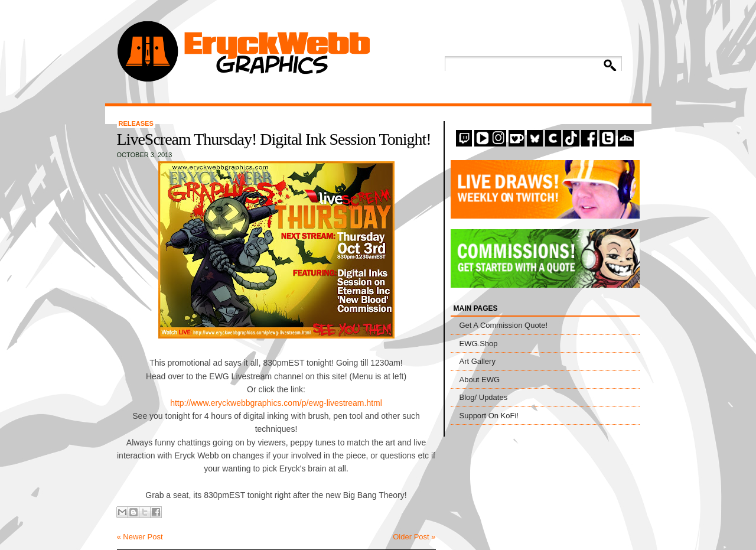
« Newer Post (140, 537)
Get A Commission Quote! (504, 325)
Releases (136, 123)
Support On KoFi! (489, 416)
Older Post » (414, 537)
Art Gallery (478, 361)
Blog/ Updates (484, 397)
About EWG (480, 380)
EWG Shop (479, 344)
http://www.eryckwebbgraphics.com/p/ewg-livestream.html (276, 403)
